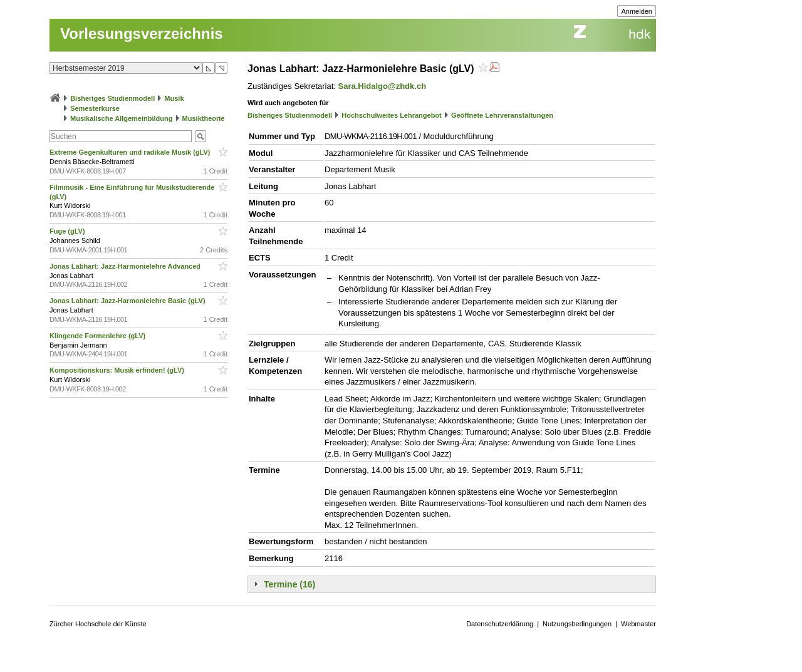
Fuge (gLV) (68, 231)
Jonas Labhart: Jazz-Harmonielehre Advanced (126, 266)
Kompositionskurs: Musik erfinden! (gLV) (118, 370)
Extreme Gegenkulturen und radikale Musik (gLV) (131, 152)
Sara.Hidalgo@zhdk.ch (383, 86)
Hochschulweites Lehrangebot (392, 115)
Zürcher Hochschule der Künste (98, 624)
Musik (174, 98)
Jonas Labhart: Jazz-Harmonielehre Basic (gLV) (128, 301)
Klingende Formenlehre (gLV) (98, 336)
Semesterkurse (95, 108)
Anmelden (637, 11)
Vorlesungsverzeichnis (142, 34)
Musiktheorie (204, 118)
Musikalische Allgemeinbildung (121, 118)
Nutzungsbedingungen (577, 624)
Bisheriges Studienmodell (112, 98)
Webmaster (638, 624)
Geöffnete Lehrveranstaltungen (502, 115)
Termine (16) (289, 584)
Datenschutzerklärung (500, 624)
